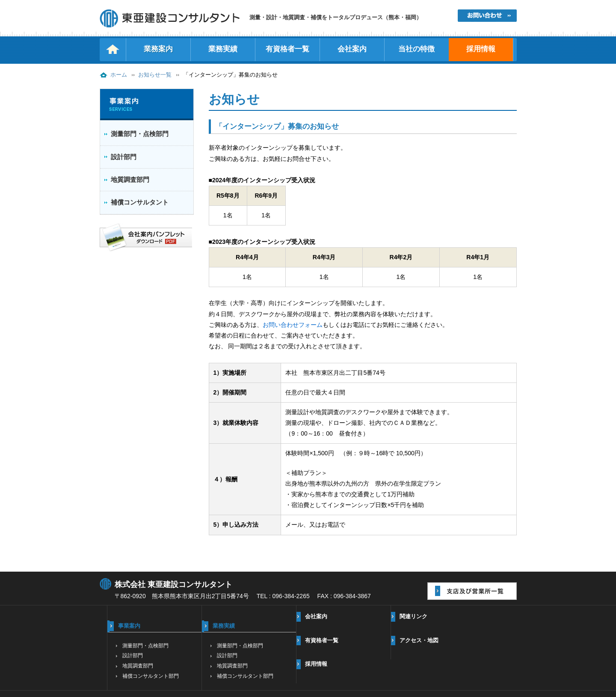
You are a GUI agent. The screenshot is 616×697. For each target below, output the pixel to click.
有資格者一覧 (287, 49)
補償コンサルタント (140, 202)
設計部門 (124, 157)
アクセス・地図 (419, 640)
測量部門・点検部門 (140, 134)
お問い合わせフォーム (293, 325)
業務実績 (223, 49)
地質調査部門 (130, 179)
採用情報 (481, 49)
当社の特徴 (416, 49)
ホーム (119, 75)
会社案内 (352, 49)
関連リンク (413, 616)
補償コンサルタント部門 (151, 676)
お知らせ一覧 (155, 75)
